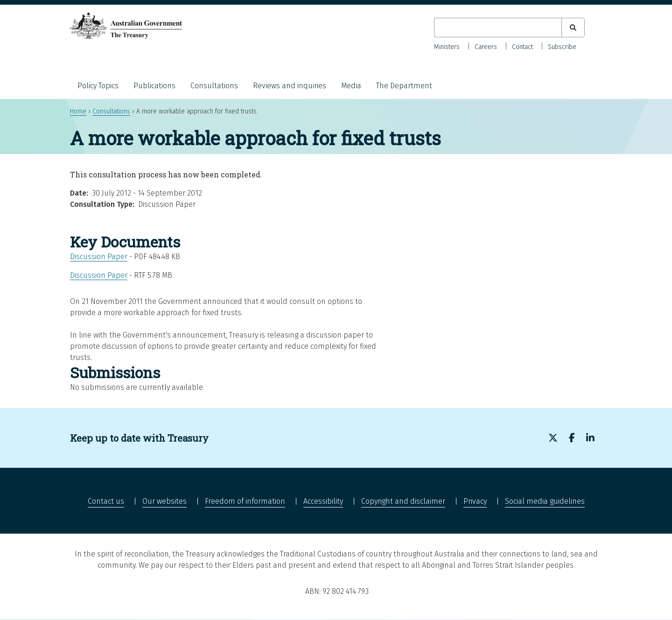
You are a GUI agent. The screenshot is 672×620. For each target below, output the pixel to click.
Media (351, 86)
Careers (486, 47)
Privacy (475, 501)
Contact (522, 47)
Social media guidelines (545, 501)
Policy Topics (98, 86)
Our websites (164, 501)
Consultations (214, 86)
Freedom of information (245, 501)
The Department (404, 86)
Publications (154, 86)
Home (78, 111)
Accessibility (323, 501)
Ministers (447, 47)
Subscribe (562, 47)
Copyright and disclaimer (403, 501)
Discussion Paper (99, 257)
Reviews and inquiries (290, 86)
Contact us (106, 501)
